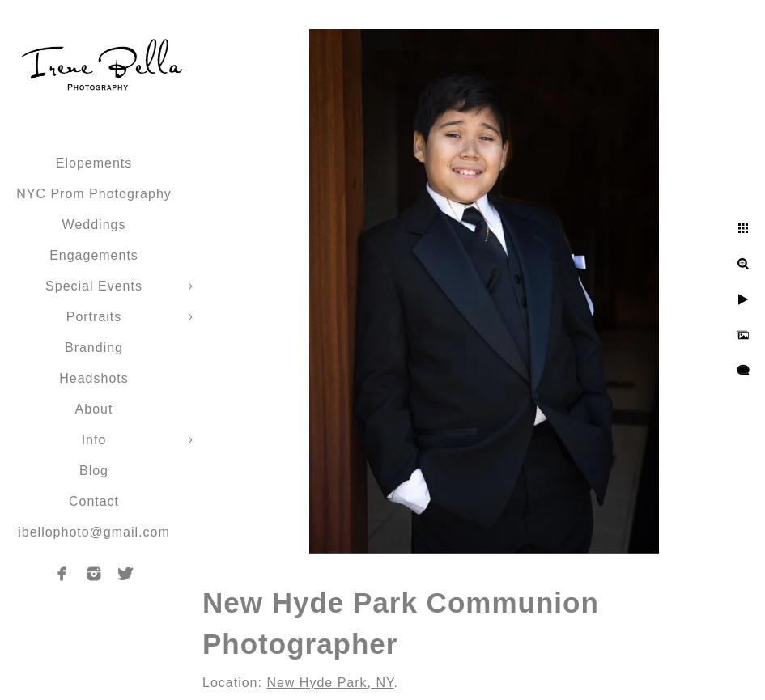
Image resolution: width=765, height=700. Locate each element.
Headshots (94, 378)
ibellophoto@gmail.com (94, 532)
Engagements (94, 255)
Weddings (94, 225)
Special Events (94, 286)
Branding (94, 348)
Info (94, 440)
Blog (94, 471)
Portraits (94, 317)
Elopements (94, 163)
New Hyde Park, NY (330, 683)
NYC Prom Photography (94, 194)
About (94, 409)
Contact (94, 501)
